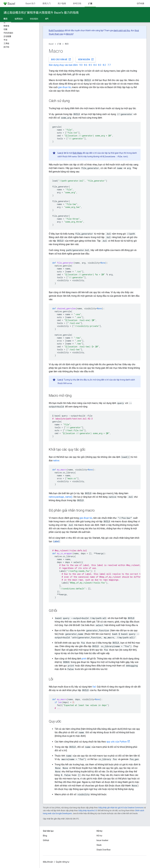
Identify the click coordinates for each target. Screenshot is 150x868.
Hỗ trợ (99, 836)
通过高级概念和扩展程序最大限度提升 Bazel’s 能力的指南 (41, 13)
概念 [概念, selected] (6, 19)
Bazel (51, 44)
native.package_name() (61, 497)
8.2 (104, 65)
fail (94, 687)
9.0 (81, 65)
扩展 (59, 44)
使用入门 (47, 4)
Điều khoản (48, 862)
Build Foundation (56, 30)
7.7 (109, 65)
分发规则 (34, 19)
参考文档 (77, 4)
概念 (67, 44)
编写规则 (19, 19)
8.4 (95, 65)
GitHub (140, 4)
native (56, 461)
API (47, 19)
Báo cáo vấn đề (61, 59)
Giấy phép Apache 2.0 (88, 810)
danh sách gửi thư (122, 30)
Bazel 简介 (31, 4)
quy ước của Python (117, 742)
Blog (45, 836)
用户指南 (62, 4)
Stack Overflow (104, 850)
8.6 (86, 65)
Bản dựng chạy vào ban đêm (63, 65)
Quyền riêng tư (63, 862)
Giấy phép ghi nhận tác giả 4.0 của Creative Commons (121, 808)
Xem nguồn (86, 59)
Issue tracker (102, 840)
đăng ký (70, 34)
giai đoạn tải (65, 87)
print (84, 659)
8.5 (90, 65)
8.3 (100, 65)
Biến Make (78, 153)
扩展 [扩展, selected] (90, 4)
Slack (99, 845)
